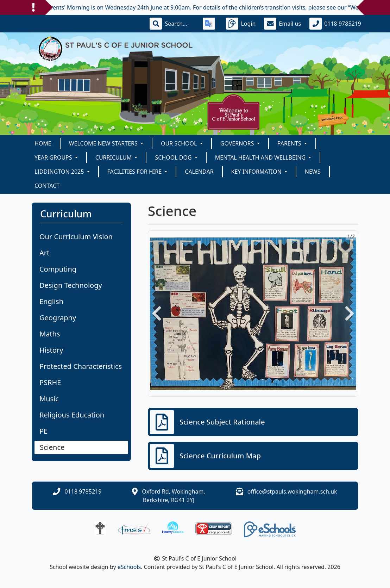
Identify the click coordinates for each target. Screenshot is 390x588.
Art (44, 253)
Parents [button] (290, 143)
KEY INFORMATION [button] (257, 172)
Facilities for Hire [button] (135, 172)
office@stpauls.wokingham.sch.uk (292, 491)
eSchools (129, 567)
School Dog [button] (174, 157)
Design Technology (71, 285)
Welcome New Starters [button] (104, 143)
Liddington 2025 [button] (60, 172)
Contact (47, 186)
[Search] (180, 24)
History (51, 350)
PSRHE (50, 382)
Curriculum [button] (114, 157)
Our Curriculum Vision (76, 237)
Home (43, 143)
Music (49, 399)
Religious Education (72, 415)
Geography (58, 318)
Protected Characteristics (81, 366)
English (51, 301)
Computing (58, 269)
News (313, 172)
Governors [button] (238, 143)
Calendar (199, 172)
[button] (157, 314)
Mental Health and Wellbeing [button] (261, 157)
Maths (50, 334)
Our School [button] (180, 143)
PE (43, 431)
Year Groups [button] (54, 157)
